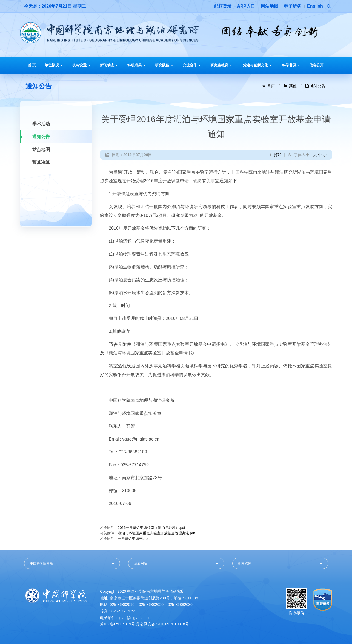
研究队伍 (164, 65)
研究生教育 (221, 65)
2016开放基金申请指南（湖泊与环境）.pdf (151, 528)
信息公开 (316, 65)
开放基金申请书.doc (134, 539)
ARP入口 (246, 6)
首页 (271, 86)
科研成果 (136, 65)
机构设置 (81, 65)
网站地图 (270, 6)
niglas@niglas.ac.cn (134, 618)
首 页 (32, 65)
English (315, 6)
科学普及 (291, 65)
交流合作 (192, 65)
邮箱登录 (223, 6)
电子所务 (293, 6)
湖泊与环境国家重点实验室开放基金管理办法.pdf (156, 533)
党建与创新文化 (257, 65)
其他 (293, 86)
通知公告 (318, 86)
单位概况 (54, 65)
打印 (278, 155)
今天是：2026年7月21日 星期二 (55, 6)
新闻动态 (109, 65)
